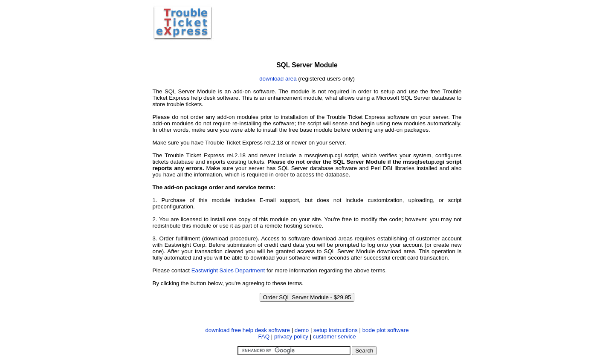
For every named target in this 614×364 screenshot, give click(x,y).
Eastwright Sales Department (228, 270)
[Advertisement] (338, 23)
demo (302, 330)
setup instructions (336, 330)
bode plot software (386, 330)
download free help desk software (248, 330)
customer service (335, 337)
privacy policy (291, 337)
